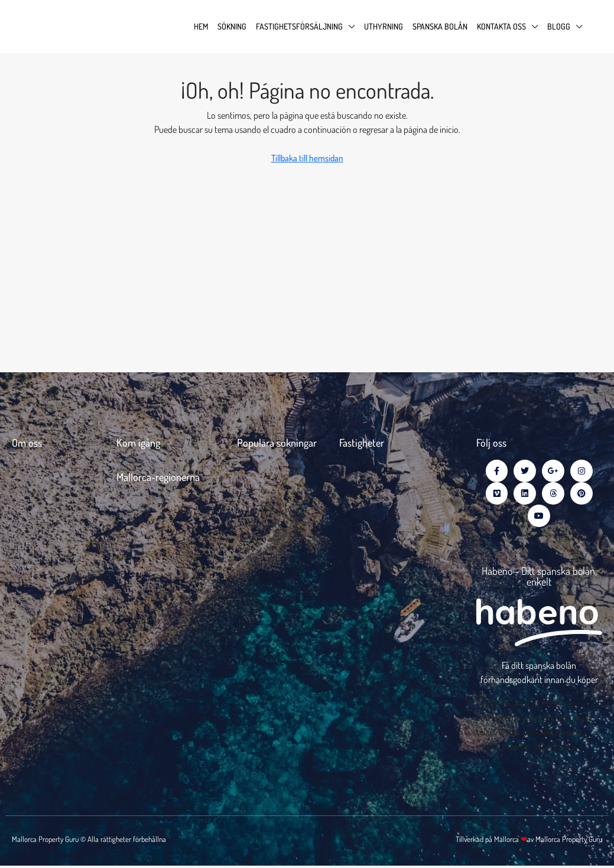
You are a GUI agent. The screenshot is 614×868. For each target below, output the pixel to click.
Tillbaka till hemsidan (307, 158)
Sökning (232, 26)
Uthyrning (384, 26)
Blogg (559, 26)
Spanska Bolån (440, 26)
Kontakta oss (501, 26)
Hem (201, 26)
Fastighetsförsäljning (299, 26)
